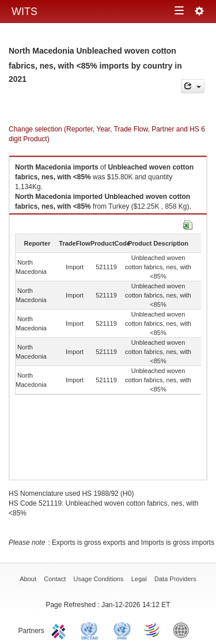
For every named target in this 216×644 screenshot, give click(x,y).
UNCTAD (92, 630)
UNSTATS (122, 630)
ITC (60, 630)
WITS (24, 12)
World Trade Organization (153, 630)
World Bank (184, 630)
